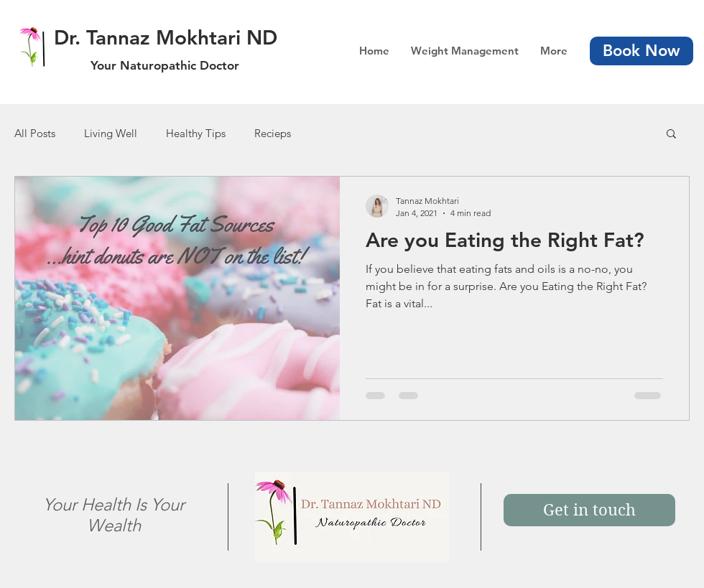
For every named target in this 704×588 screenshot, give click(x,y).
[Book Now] (642, 51)
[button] (671, 135)
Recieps (273, 133)
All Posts (35, 133)
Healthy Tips (196, 133)
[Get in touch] (589, 510)
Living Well (111, 133)
